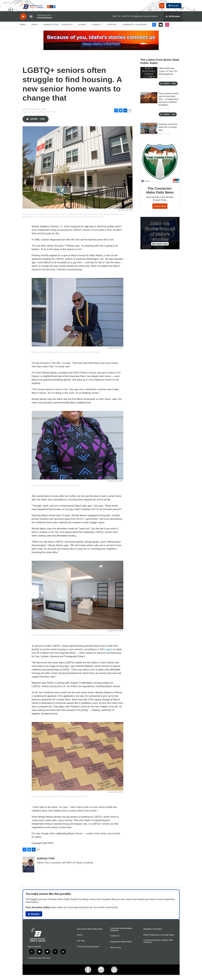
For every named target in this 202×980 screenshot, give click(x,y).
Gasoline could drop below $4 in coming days (168, 130)
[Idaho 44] (160, 246)
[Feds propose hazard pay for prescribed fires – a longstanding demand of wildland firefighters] (149, 100)
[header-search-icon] (162, 7)
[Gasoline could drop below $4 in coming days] (149, 131)
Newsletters (51, 27)
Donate (176, 7)
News (23, 27)
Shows (82, 27)
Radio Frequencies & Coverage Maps (159, 937)
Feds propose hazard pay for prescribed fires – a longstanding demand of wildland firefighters (169, 102)
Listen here (160, 214)
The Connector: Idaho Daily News (160, 198)
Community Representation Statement (121, 932)
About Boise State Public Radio (90, 931)
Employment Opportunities (121, 944)
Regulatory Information (153, 931)
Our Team (81, 943)
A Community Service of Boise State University (158, 944)
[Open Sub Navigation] (28, 27)
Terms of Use (116, 950)
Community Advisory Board (88, 949)
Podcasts (67, 27)
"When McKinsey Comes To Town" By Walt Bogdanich (168, 74)
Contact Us (115, 938)
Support (112, 27)
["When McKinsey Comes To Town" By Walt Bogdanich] (149, 75)
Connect (96, 27)
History (80, 937)
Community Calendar (134, 27)
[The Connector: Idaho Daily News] (160, 171)
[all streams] (173, 19)
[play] (23, 19)
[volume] (31, 19)
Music (35, 27)
